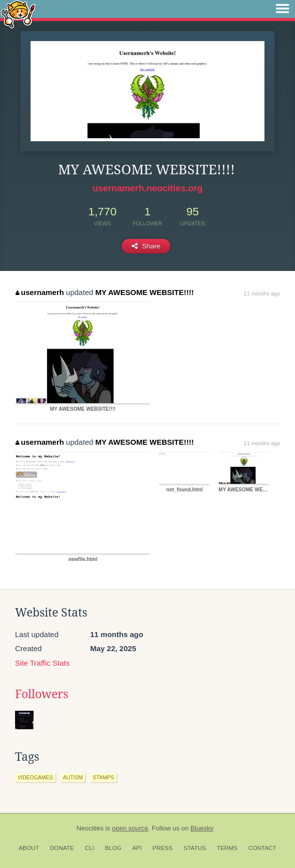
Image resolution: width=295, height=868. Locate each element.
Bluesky (202, 828)
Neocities (90, 828)
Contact (262, 848)
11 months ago (262, 294)
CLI (89, 848)
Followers (42, 694)
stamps (103, 777)
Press (163, 848)
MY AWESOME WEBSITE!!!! (144, 292)
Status (195, 848)
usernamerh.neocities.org (147, 188)
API (137, 848)
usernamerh (40, 292)
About (29, 848)
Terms (227, 848)
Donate (62, 848)
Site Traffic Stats (42, 663)
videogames (35, 777)
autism (73, 777)
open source (130, 828)
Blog (113, 848)
